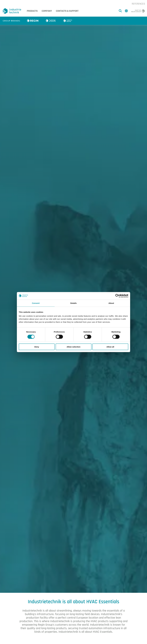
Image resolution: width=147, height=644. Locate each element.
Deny (37, 347)
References (138, 4)
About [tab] (111, 303)
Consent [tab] (36, 303)
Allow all (110, 347)
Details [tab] (73, 303)
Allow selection (73, 347)
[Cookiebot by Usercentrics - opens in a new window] (117, 296)
